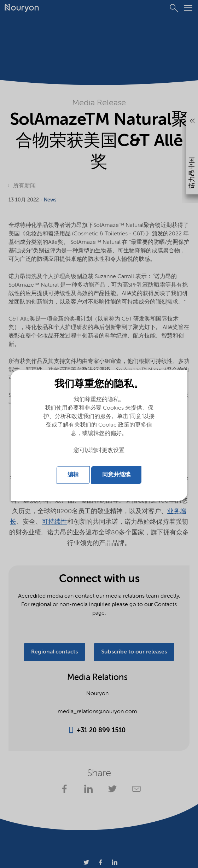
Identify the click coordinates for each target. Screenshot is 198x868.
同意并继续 (116, 475)
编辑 (73, 475)
